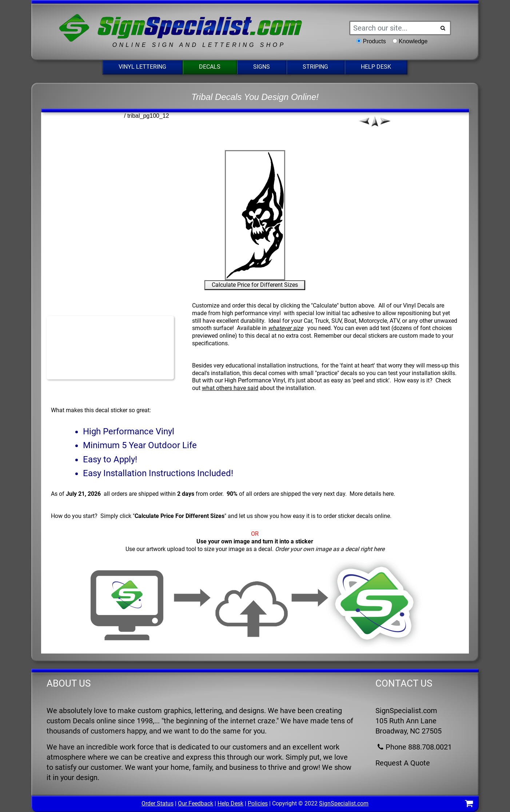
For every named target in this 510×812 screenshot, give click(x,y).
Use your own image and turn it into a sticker (255, 541)
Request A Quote (403, 763)
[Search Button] (443, 28)
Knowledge (413, 41)
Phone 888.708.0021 (414, 747)
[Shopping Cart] (469, 805)
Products (374, 41)
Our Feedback (196, 803)
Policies (258, 803)
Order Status (158, 803)
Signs (262, 67)
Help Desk (376, 67)
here (388, 494)
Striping (315, 67)
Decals (210, 67)
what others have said (230, 388)
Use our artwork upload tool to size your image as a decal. (255, 549)
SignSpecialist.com (344, 803)
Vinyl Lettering (142, 67)
